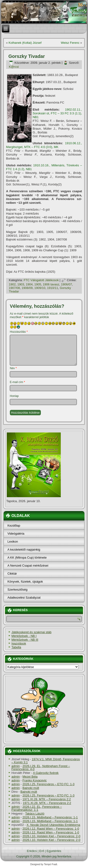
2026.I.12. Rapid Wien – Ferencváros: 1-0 (51, 829)
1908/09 (27, 288)
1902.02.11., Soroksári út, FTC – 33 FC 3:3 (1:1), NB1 (57, 113)
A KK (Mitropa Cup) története (27, 558)
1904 (29, 284)
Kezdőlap (14, 526)
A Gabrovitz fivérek (46, 773)
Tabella (16, 647)
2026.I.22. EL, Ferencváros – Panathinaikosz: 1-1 (37, 808)
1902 (12, 284)
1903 (21, 284)
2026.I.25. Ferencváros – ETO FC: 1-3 (49, 784)
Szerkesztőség (17, 590)
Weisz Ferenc (70, 43)
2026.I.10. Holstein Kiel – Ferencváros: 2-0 (51, 836)
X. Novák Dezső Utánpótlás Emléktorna (53, 825)
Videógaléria (16, 534)
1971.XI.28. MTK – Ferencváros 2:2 (47, 799)
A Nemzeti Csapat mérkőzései (28, 566)
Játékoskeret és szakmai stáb (32, 632)
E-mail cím (17, 382)
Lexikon (13, 542)
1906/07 (67, 284)
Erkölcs (32, 851)
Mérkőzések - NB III (25, 640)
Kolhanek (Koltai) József (25, 43)
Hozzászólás (19, 332)
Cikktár (12, 574)
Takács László (35, 814)
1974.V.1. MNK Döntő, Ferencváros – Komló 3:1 (46, 761)
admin (16, 766)
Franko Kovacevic (35, 780)
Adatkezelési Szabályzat (24, 598)
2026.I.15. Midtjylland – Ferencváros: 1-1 (50, 817)
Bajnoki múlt (31, 788)
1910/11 (52, 288)
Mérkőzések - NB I (24, 636)
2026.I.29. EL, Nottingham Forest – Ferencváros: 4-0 (41, 768)
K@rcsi (14, 67)
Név (13, 368)
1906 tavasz (51, 284)
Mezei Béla (30, 777)
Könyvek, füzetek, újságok (25, 582)
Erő (42, 851)
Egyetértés (54, 851)
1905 (38, 284)
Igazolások (19, 643)
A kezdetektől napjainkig (24, 550)
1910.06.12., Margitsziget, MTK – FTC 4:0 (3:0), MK (44, 145)
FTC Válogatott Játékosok (41, 280)
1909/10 (40, 288)
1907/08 (14, 288)
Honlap (14, 396)
